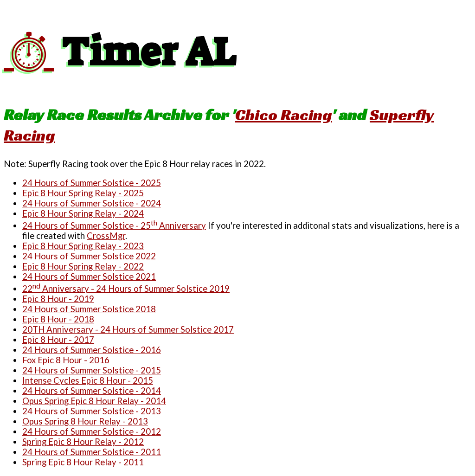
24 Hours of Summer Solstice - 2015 (92, 370)
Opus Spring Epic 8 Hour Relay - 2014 (94, 401)
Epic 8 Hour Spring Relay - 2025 (83, 193)
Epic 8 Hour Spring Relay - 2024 (83, 213)
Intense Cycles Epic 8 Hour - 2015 (88, 380)
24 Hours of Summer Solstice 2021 (89, 277)
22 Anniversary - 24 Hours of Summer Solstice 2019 (126, 289)
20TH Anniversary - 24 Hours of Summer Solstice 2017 (128, 329)
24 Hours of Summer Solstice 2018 (89, 309)
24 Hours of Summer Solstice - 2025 (92, 183)
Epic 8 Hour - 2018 (58, 319)
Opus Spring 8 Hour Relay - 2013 (85, 421)
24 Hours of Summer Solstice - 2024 (92, 203)
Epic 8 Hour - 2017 (58, 340)
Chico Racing (284, 115)
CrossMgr (106, 236)
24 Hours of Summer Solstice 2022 (89, 256)
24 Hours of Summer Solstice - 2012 (92, 431)
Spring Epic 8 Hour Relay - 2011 (83, 462)
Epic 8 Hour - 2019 (58, 299)
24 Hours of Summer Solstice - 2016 (92, 350)
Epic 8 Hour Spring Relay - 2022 (83, 266)
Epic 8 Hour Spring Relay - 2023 (83, 246)
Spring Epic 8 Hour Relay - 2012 (83, 442)
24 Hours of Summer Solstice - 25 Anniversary (114, 225)
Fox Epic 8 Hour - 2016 (66, 360)
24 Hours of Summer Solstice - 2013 (92, 411)
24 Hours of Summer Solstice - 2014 (92, 391)
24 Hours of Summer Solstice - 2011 (92, 452)
